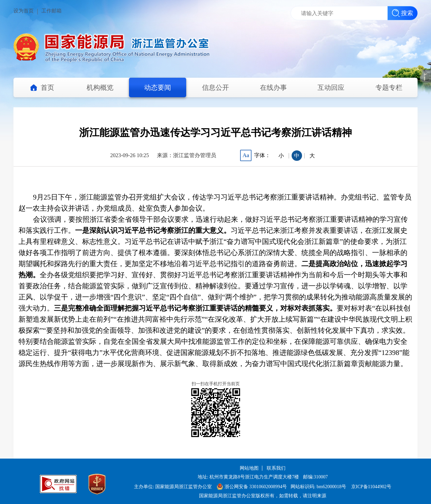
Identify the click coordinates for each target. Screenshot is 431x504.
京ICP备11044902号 (371, 487)
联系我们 (276, 468)
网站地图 (249, 468)
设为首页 (24, 11)
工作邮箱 (52, 11)
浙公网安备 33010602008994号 (252, 487)
